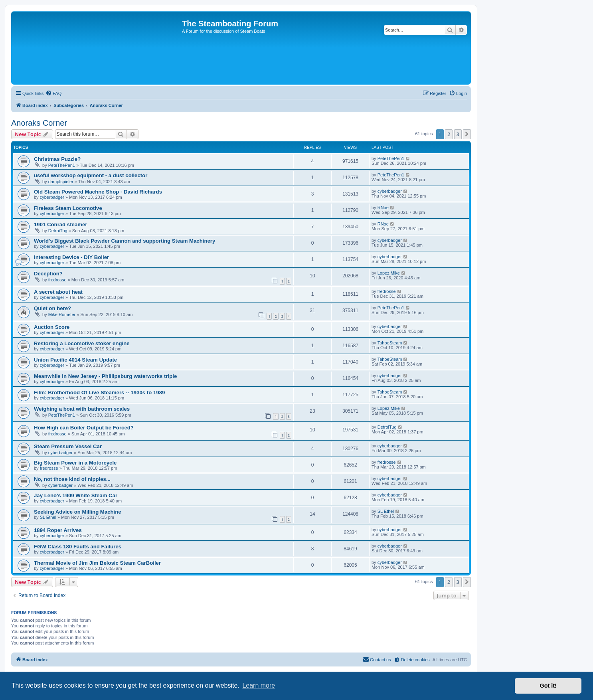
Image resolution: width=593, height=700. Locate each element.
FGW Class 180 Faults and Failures (78, 547)
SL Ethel (48, 517)
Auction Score (52, 327)
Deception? (48, 274)
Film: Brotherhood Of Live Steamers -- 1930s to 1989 (99, 393)
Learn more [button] (259, 685)
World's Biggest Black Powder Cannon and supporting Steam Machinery (125, 241)
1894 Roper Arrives (58, 530)
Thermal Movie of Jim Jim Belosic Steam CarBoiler (97, 563)
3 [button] (458, 134)
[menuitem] (53, 93)
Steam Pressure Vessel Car (68, 446)
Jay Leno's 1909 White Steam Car (76, 495)
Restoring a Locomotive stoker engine (82, 343)
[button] (467, 134)
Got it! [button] (548, 686)
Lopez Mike (389, 273)
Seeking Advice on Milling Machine (78, 512)
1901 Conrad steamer (60, 224)
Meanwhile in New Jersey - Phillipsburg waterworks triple (105, 376)
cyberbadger (52, 197)
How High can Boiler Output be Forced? (84, 428)
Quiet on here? (52, 308)
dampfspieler (61, 182)
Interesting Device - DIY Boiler (71, 257)
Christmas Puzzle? (57, 159)
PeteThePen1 (62, 165)
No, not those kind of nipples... (72, 479)
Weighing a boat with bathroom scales (82, 409)
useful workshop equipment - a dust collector (91, 175)
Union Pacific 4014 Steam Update (75, 360)
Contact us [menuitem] (377, 659)
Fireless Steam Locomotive (68, 208)
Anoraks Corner (39, 123)
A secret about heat (58, 292)
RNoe (383, 208)
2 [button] (449, 134)
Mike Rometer (62, 314)
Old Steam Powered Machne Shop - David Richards (98, 192)
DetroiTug (58, 231)
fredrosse (57, 280)
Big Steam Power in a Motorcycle (75, 463)
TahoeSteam (390, 343)
